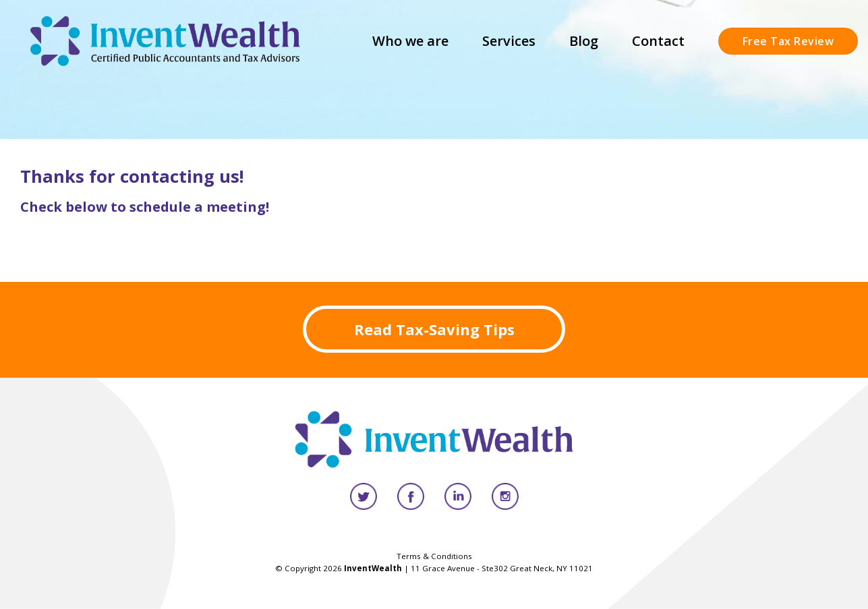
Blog (584, 41)
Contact (658, 41)
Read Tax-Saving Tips (434, 329)
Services (509, 41)
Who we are (410, 41)
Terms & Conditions (434, 556)
